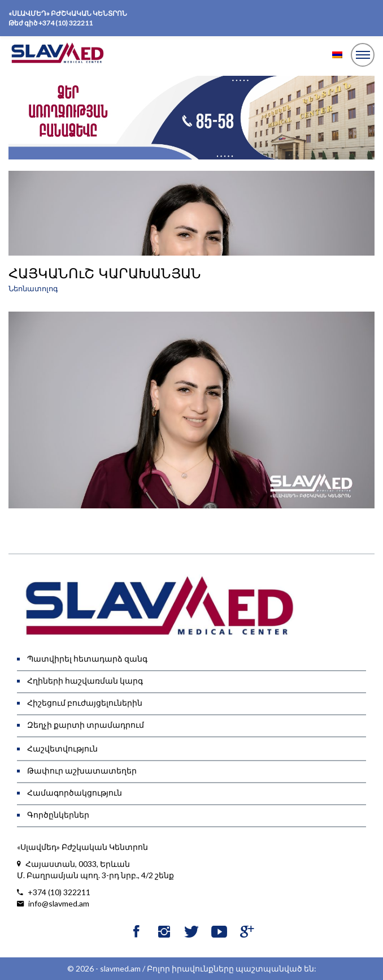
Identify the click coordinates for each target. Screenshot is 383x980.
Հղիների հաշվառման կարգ (85, 681)
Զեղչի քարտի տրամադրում (86, 725)
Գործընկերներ (58, 815)
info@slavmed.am (53, 904)
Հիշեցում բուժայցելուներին (85, 703)
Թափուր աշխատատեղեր (82, 770)
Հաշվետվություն (62, 748)
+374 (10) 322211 (66, 23)
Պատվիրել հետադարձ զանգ (87, 659)
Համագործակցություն (75, 793)
